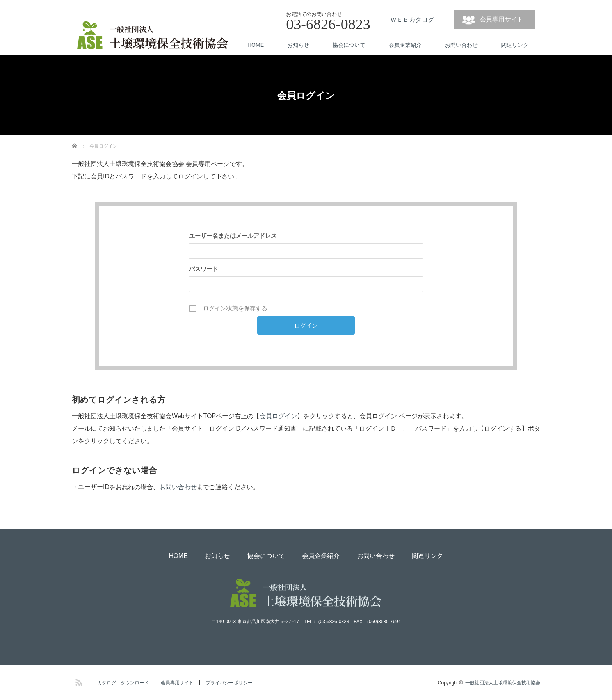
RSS (78, 681)
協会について (349, 45)
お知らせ (298, 45)
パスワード (204, 269)
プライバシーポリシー (229, 683)
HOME (256, 45)
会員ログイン (278, 416)
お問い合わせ (461, 45)
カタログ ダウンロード (123, 683)
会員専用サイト (502, 19)
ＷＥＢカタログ (412, 20)
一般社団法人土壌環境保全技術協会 (503, 683)
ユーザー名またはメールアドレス (233, 236)
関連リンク (515, 45)
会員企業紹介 (405, 45)
